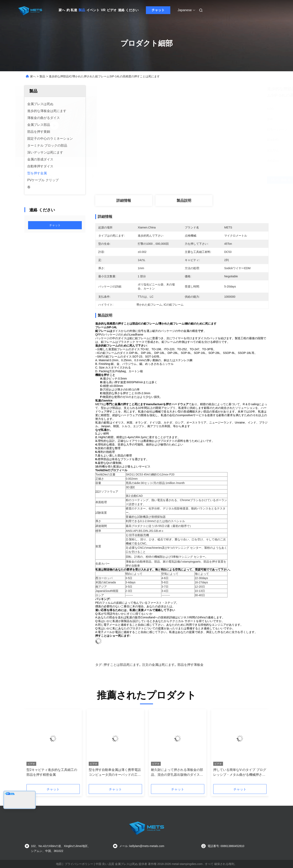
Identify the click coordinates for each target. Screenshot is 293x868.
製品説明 (184, 201)
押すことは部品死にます (121, 665)
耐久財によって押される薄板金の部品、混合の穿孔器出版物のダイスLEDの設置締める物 (177, 773)
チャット (158, 10)
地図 (59, 864)
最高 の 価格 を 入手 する (203, 180)
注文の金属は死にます (158, 665)
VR (103, 10)
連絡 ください (128, 10)
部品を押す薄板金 (190, 665)
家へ (62, 10)
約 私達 (72, 10)
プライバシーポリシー (79, 864)
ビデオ (112, 10)
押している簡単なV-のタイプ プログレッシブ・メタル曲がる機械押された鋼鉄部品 (240, 773)
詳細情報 (124, 201)
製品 (82, 10)
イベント (93, 10)
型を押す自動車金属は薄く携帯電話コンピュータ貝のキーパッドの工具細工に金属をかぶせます (115, 773)
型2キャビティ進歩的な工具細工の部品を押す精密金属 (52, 772)
